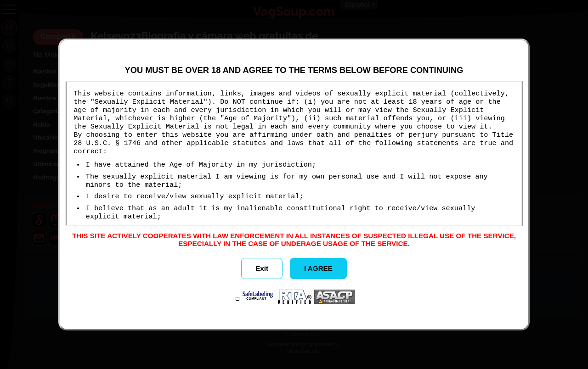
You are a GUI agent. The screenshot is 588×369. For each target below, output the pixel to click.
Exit (262, 268)
